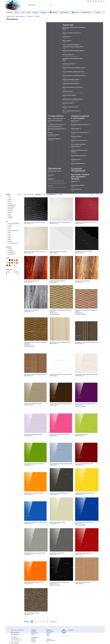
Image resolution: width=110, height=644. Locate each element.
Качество (17, 12)
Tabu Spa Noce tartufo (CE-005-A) (83, 582)
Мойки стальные (75, 121)
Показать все (53, 622)
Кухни (48, 642)
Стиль (23, 12)
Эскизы (36, 12)
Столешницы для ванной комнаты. (56, 124)
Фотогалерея (49, 633)
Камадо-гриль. (74, 181)
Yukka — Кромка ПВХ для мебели (71, 44)
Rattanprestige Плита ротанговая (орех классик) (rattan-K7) (86, 311)
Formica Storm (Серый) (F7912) (57, 553)
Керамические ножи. (76, 159)
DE (96, 1)
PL (98, 1)
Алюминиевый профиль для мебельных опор (73, 68)
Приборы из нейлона (76, 136)
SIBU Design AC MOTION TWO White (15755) (60, 222)
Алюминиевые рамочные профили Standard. (73, 50)
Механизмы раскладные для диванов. (57, 129)
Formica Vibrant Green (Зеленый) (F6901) (34, 464)
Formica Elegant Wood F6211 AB (32, 281)
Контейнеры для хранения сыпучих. (80, 132)
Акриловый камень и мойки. (54, 171)
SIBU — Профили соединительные (71, 111)
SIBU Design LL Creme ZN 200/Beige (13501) (60, 342)
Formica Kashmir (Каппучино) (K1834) (33, 404)
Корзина (98, 12)
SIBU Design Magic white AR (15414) (58, 251)
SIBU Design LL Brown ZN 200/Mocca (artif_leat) (35, 374)
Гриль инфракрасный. (76, 189)
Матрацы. (50, 133)
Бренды (29, 12)
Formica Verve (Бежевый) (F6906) (57, 522)
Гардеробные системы (53, 135)
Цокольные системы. (68, 103)
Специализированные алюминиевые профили (73, 75)
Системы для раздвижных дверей (71, 79)
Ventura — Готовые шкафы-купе (55, 118)
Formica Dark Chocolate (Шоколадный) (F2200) (61, 404)
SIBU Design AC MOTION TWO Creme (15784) (35, 251)
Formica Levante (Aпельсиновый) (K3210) (34, 493)
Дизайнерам (55, 12)
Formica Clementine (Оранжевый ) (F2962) (34, 582)
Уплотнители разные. (68, 91)
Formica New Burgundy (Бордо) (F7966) (84, 464)
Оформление (30, 16)
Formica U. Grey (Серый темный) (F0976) (59, 493)
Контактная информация (16, 640)
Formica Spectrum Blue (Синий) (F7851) (84, 522)
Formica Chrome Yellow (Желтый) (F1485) (85, 493)
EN (94, 1)
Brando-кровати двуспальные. (55, 121)
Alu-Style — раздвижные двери (70, 107)
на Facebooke (70, 630)
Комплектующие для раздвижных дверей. (72, 99)
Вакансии (33, 634)
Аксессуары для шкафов (54, 139)
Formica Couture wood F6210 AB (83, 281)
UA (101, 1)
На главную (9, 2)
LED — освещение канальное (78, 144)
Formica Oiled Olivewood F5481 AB (58, 281)
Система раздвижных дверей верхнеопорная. (73, 72)
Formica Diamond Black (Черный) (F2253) (59, 582)
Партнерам (76, 12)
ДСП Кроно (50, 175)
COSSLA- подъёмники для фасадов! (71, 33)
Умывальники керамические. (78, 163)
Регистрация (88, 12)
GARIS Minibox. (66, 37)
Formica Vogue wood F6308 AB (31, 310)
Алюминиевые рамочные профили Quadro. (73, 47)
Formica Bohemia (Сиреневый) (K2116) (33, 434)
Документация (43, 12)
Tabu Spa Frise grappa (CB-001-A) (32, 613)
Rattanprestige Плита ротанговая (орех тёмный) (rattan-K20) (35, 343)
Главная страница (10, 16)
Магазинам (66, 12)
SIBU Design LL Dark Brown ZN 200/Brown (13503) (87, 342)
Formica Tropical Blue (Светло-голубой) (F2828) (35, 522)
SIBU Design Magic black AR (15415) (84, 251)
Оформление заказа (35, 633)
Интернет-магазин (20, 16)
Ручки (49, 186)
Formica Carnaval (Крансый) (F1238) (84, 553)
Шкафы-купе (49, 639)
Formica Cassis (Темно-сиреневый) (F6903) (85, 404)
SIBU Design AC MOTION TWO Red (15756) (85, 222)
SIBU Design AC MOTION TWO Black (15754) (35, 222)
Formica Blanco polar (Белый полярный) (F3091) (61, 374)
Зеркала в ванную (75, 146)
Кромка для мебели (67, 54)
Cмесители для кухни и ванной (78, 140)
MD (91, 1)
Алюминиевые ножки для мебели (70, 83)
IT (103, 1)
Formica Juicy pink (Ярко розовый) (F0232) (60, 434)
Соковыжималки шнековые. (78, 185)
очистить (19, 194)
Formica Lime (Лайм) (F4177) (82, 434)
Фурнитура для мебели (68, 64)
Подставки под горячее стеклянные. (80, 125)
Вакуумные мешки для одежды (78, 155)
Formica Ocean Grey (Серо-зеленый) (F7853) (35, 553)
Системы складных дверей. (69, 95)
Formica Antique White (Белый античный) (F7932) (87, 374)
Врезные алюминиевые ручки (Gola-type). (72, 87)
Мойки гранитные (75, 128)
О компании (9, 12)
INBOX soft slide (66, 41)
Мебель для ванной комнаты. (55, 127)
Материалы (50, 179)
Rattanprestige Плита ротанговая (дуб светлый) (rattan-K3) (61, 311)
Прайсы (48, 635)
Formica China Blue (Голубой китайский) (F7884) (61, 464)
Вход (82, 12)
